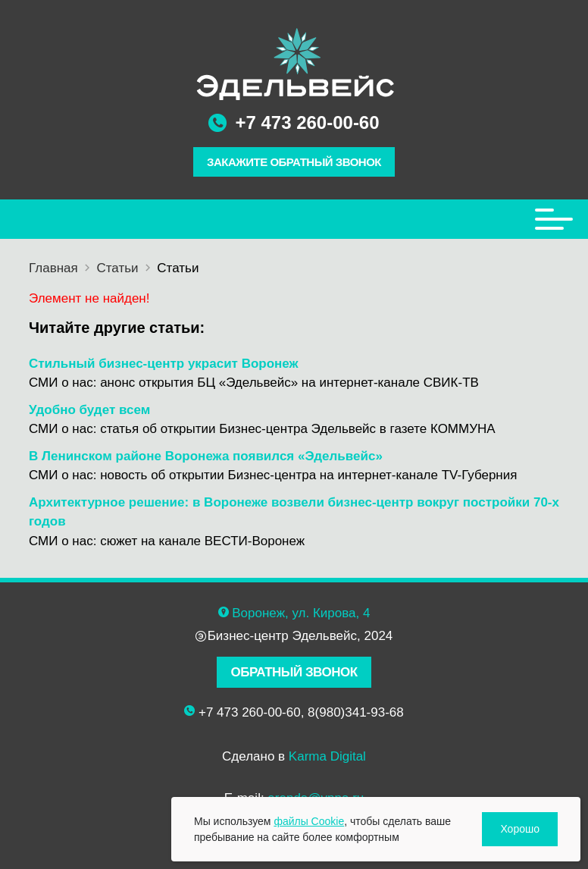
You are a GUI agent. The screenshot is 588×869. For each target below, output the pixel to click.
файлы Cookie (309, 821)
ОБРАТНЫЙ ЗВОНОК (294, 672)
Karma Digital (327, 756)
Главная (53, 268)
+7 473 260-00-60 (307, 122)
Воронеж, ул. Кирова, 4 (301, 613)
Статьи (117, 268)
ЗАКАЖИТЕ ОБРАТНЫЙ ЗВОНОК (294, 162)
